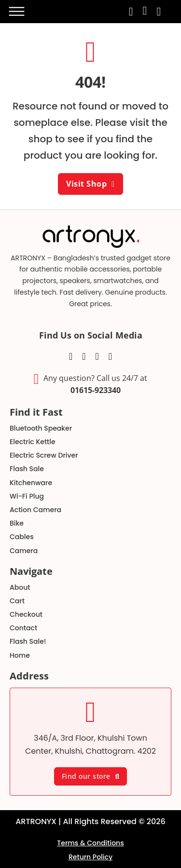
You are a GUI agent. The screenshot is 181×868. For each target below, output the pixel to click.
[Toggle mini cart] (159, 12)
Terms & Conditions (90, 843)
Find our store (91, 776)
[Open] (16, 11)
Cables (22, 537)
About (20, 587)
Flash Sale (27, 469)
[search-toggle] (131, 12)
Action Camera (35, 510)
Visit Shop (90, 184)
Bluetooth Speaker (41, 428)
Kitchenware (31, 483)
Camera (24, 551)
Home (20, 655)
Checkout (26, 614)
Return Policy (90, 857)
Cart (17, 601)
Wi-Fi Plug (27, 496)
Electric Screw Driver (44, 455)
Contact (23, 628)
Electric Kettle (33, 442)
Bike (17, 523)
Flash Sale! (28, 641)
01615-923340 (96, 390)
